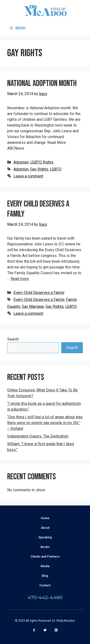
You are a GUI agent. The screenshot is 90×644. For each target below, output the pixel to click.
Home (45, 518)
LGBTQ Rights (42, 162)
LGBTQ (56, 169)
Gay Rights (39, 169)
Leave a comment (28, 176)
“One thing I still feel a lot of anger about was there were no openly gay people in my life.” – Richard (45, 423)
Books (45, 547)
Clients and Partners (45, 556)
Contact (45, 585)
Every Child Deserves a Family (38, 209)
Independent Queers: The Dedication (38, 436)
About (45, 528)
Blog (45, 576)
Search (13, 339)
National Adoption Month (42, 83)
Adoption (21, 162)
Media (45, 566)
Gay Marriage (33, 307)
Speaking (45, 537)
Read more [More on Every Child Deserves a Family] (20, 279)
